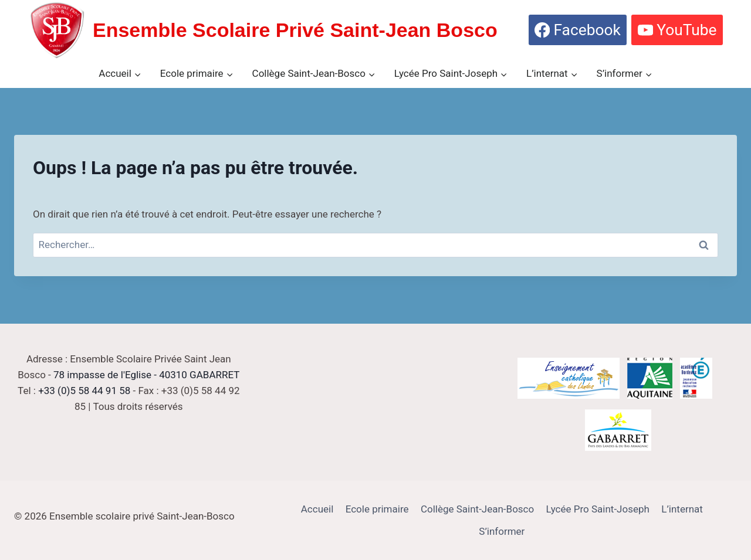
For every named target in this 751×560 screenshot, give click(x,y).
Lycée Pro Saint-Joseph (598, 509)
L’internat (682, 509)
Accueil (317, 509)
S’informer (502, 531)
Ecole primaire (377, 509)
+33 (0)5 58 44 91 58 (84, 391)
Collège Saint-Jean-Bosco (477, 509)
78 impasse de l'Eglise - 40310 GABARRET (146, 375)
